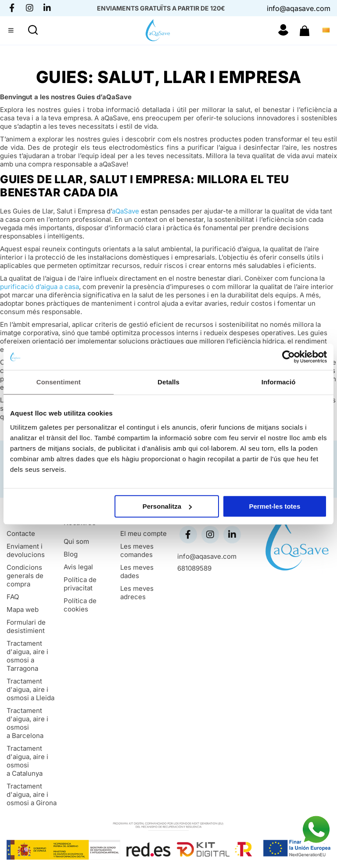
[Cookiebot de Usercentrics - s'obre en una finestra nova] (289, 357)
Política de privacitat (80, 584)
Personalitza (167, 506)
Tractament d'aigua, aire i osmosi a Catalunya (27, 761)
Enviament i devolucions (26, 550)
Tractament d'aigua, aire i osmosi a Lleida (30, 689)
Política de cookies (80, 605)
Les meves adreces (137, 593)
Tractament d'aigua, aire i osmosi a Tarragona (27, 656)
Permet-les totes (275, 506)
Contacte (21, 533)
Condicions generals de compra (25, 576)
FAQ (13, 597)
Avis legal (78, 567)
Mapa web (23, 609)
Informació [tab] (279, 382)
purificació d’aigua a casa (39, 287)
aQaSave (125, 211)
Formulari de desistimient (26, 626)
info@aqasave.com (299, 8)
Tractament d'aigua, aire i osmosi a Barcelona (27, 723)
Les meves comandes (137, 550)
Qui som (76, 541)
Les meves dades (137, 571)
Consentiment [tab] (59, 382)
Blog (71, 554)
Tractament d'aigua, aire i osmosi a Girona (32, 794)
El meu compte (143, 533)
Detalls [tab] (168, 382)
